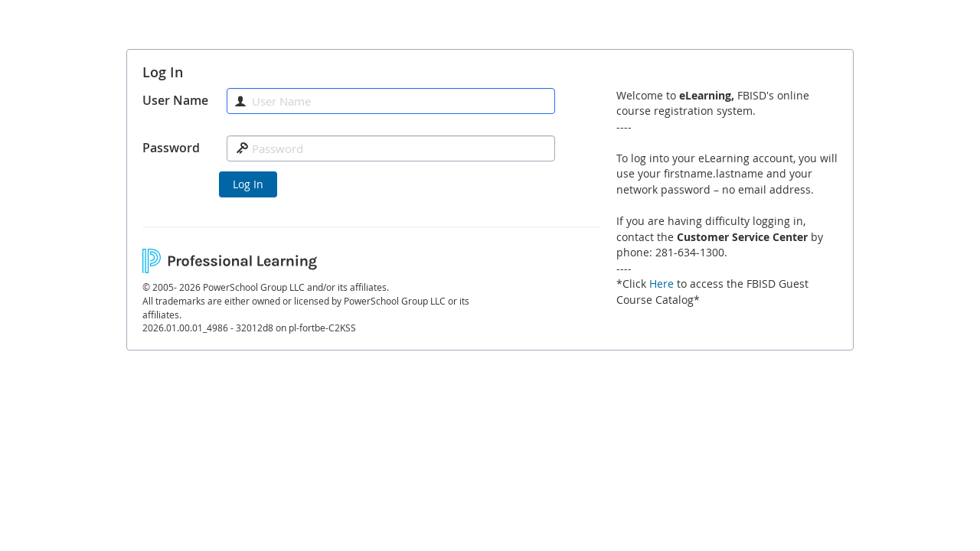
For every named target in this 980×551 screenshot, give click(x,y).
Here (661, 284)
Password (171, 148)
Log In (248, 184)
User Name (175, 100)
